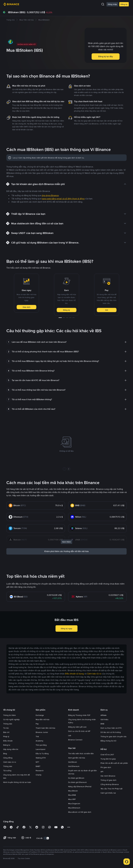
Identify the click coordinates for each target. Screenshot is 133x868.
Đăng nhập (112, 4)
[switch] (46, 838)
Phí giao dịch (106, 767)
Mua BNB (72, 795)
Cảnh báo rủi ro (10, 762)
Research (40, 771)
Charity (39, 775)
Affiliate (104, 715)
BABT (38, 766)
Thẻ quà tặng (41, 745)
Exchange (40, 715)
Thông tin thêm (9, 715)
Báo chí (6, 732)
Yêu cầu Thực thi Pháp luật (111, 789)
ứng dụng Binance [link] (50, 195)
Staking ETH (41, 758)
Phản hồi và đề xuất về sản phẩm (114, 763)
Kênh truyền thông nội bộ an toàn (17, 782)
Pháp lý (6, 736)
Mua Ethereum (74, 808)
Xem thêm (66, 542)
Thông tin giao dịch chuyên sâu (113, 736)
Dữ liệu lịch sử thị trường (111, 732)
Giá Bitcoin (73, 762)
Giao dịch (26, 307)
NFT (37, 762)
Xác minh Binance (108, 776)
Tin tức (6, 728)
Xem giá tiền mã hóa (77, 758)
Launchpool (40, 749)
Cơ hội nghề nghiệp (11, 719)
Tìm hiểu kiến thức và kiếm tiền (81, 753)
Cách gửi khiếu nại (108, 793)
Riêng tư (7, 745)
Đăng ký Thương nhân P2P (79, 715)
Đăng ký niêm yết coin (77, 727)
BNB (102, 724)
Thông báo (8, 724)
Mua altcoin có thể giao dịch (80, 812)
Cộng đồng (8, 758)
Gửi (107, 310)
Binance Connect (75, 740)
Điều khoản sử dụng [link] (74, 674)
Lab (70, 735)
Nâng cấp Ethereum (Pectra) (80, 786)
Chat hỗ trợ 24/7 (107, 755)
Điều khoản (8, 741)
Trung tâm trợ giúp (108, 759)
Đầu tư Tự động (42, 753)
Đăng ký (124, 4)
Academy (39, 741)
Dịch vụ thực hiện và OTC (111, 728)
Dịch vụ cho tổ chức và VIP (79, 731)
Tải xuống (7, 771)
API (102, 772)
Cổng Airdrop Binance (110, 784)
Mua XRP (72, 799)
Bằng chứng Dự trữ (108, 741)
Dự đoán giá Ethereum (77, 782)
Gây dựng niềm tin (11, 749)
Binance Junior (42, 732)
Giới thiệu (104, 719)
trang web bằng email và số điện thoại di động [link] (63, 199)
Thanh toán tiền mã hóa (45, 728)
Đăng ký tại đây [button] (106, 56)
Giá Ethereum (74, 766)
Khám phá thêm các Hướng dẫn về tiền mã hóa (66, 551)
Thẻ (37, 736)
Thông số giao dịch (108, 780)
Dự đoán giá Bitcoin (76, 778)
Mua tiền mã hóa (42, 719)
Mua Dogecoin (74, 804)
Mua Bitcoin (73, 791)
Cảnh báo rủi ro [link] (94, 674)
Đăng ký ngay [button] (66, 628)
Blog (5, 753)
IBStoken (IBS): (17, 12)
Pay (37, 724)
